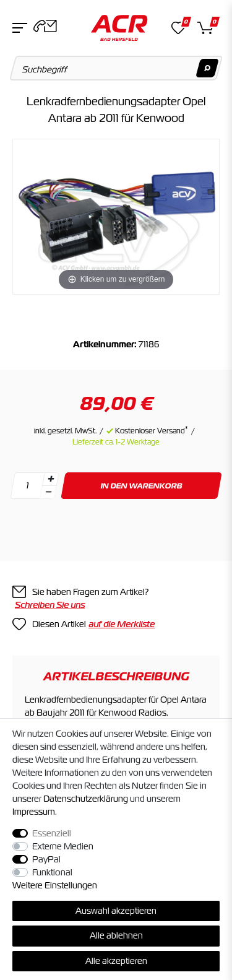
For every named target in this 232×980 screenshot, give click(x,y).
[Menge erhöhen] (51, 479)
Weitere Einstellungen (55, 885)
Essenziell (52, 833)
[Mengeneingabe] (27, 486)
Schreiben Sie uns (50, 605)
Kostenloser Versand (152, 431)
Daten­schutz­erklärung (86, 799)
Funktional (52, 872)
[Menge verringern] (48, 492)
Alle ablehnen (116, 935)
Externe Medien (63, 846)
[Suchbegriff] (116, 68)
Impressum (34, 812)
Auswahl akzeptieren (116, 911)
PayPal (46, 859)
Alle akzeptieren (116, 961)
